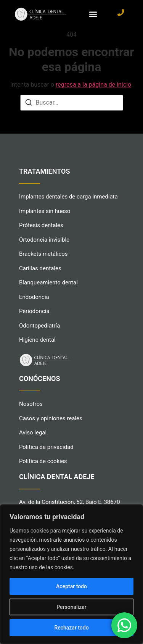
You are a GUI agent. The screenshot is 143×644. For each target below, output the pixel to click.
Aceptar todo (71, 586)
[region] (71, 574)
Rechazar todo (71, 628)
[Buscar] (29, 104)
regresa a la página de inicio (93, 85)
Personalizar (71, 607)
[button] (93, 14)
